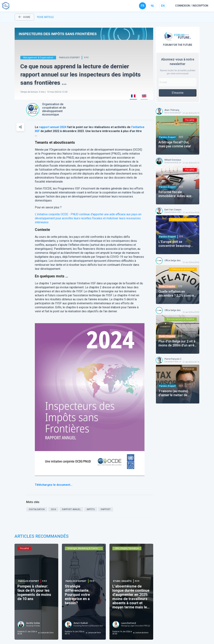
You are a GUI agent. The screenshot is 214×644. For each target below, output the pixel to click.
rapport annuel (49, 127)
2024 (63, 127)
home (24, 17)
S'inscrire (178, 93)
